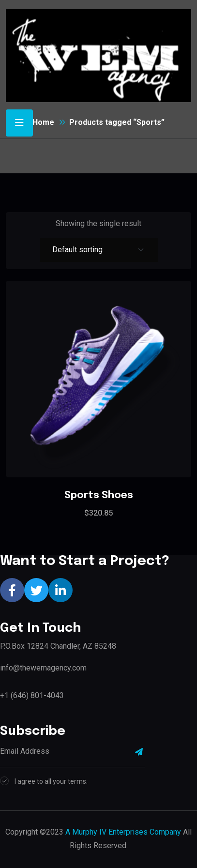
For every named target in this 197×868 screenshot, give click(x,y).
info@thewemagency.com (43, 668)
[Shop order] (99, 250)
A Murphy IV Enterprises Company (123, 832)
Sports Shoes (99, 495)
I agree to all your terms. (51, 781)
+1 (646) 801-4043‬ (32, 695)
